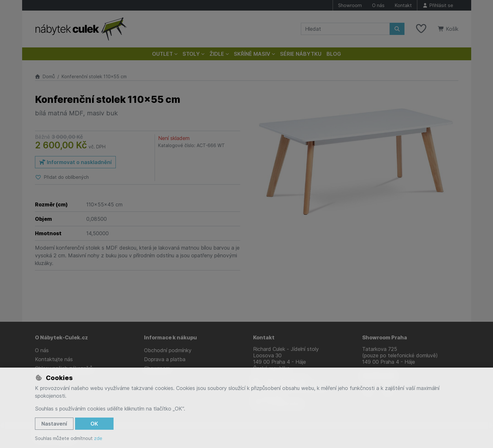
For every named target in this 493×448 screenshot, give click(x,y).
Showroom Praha (385, 337)
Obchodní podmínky (168, 350)
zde (98, 438)
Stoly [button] (191, 54)
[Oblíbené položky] (421, 29)
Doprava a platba (165, 359)
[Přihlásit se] (438, 5)
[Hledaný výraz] (345, 29)
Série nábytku (301, 54)
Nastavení (54, 424)
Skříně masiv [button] (252, 54)
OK (94, 424)
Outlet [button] (162, 54)
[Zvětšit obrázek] (356, 162)
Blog (334, 54)
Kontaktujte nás (54, 359)
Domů (45, 76)
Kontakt (403, 5)
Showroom (350, 5)
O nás (378, 5)
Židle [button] (217, 54)
